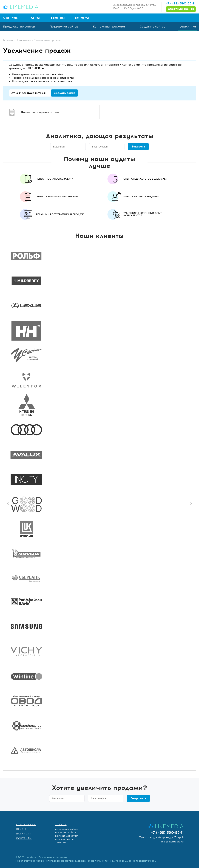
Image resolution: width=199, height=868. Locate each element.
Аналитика (188, 27)
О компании (12, 18)
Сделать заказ (64, 93)
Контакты (82, 18)
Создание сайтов (153, 27)
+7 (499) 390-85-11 (181, 3)
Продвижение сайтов (19, 27)
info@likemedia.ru (172, 842)
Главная (8, 40)
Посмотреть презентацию (40, 112)
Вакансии (58, 18)
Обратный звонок (181, 9)
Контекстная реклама (109, 27)
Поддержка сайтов (64, 27)
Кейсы (35, 18)
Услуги (61, 825)
